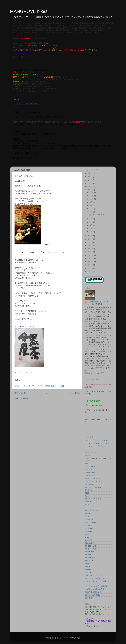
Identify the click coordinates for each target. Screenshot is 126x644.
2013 (90, 255)
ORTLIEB (89, 540)
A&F (87, 464)
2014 (90, 252)
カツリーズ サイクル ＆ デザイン (98, 440)
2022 (90, 183)
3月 (91, 225)
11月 (92, 196)
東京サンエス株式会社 (94, 595)
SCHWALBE (90, 552)
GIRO (87, 505)
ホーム (48, 393)
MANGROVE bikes (29, 11)
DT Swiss (89, 490)
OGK (87, 537)
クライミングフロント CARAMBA (98, 443)
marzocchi (89, 519)
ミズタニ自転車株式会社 (95, 589)
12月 (92, 193)
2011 (90, 262)
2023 (90, 180)
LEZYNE (88, 514)
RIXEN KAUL (91, 549)
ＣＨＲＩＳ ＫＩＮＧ (94, 481)
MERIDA (88, 525)
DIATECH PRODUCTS (94, 487)
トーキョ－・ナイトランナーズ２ (98, 446)
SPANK (88, 564)
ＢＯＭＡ (89, 469)
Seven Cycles (90, 558)
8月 (91, 205)
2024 (90, 177)
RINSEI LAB (91, 546)
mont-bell (89, 531)
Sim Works (89, 561)
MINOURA (89, 528)
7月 (91, 209)
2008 (90, 271)
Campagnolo (90, 472)
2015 (90, 249)
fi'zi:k (87, 496)
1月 (91, 232)
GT (86, 508)
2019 (90, 236)
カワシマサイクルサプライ (95, 578)
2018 (90, 239)
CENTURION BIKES (93, 478)
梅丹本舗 (89, 598)
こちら (100, 614)
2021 (90, 186)
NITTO (88, 534)
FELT (87, 493)
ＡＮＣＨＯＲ (90, 466)
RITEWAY (89, 456)
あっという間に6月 (24, 176)
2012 (90, 258)
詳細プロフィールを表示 (95, 373)
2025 (90, 173)
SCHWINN (89, 555)
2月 (91, 228)
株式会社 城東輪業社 (93, 592)
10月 (92, 199)
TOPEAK (89, 572)
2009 (90, 268)
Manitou (88, 516)
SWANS (88, 569)
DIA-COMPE (90, 484)
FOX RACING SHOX (93, 499)
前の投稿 (75, 393)
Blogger (78, 638)
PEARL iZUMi (90, 543)
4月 (91, 222)
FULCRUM (89, 502)
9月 (91, 202)
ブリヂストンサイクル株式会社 (97, 586)
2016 (90, 245)
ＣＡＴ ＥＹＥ (91, 475)
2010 (90, 265)
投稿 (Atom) (23, 398)
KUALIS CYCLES (92, 511)
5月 (91, 219)
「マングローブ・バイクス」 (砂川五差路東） (98, 303)
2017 (90, 242)
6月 (91, 212)
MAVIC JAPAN (91, 522)
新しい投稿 (20, 393)
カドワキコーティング (94, 575)
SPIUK (88, 567)
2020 (90, 190)
